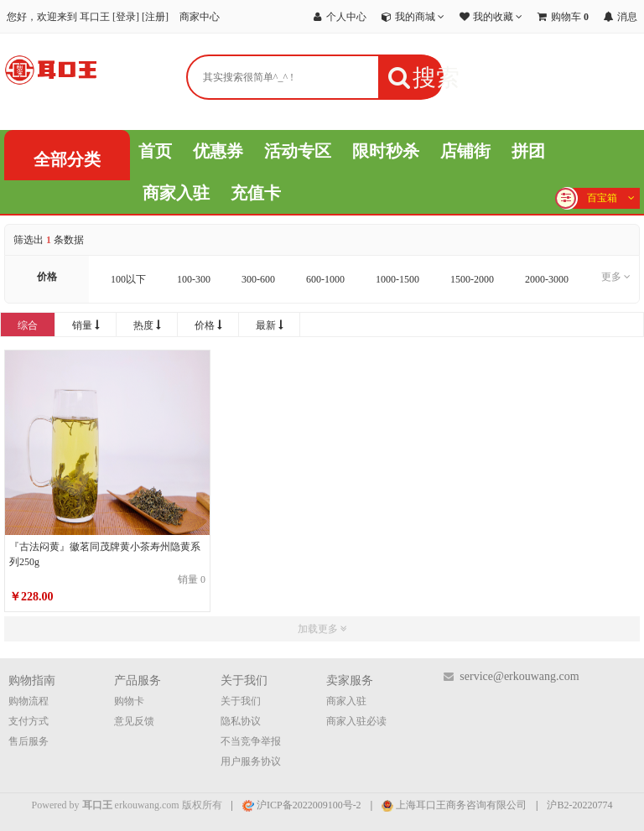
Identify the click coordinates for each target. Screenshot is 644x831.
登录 (126, 17)
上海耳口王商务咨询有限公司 (454, 805)
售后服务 (29, 741)
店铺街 (465, 151)
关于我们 (241, 701)
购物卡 (129, 701)
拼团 (528, 151)
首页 (155, 151)
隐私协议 (241, 721)
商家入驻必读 (356, 721)
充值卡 (256, 193)
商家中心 (200, 17)
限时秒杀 (386, 151)
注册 (155, 17)
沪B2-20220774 (579, 805)
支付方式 (29, 721)
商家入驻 (176, 193)
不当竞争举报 (251, 741)
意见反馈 (134, 721)
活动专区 (298, 151)
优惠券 (218, 151)
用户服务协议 (251, 761)
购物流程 (29, 701)
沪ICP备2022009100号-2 (302, 805)
